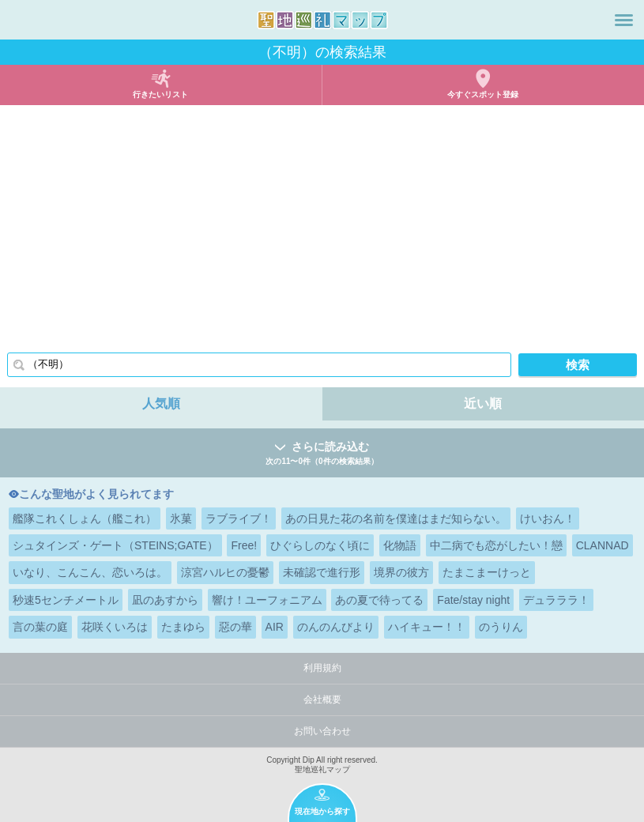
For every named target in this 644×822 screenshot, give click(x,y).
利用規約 (322, 668)
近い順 (483, 403)
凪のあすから (165, 600)
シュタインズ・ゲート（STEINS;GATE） (115, 545)
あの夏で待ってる (379, 600)
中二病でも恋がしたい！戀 (496, 545)
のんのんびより (336, 627)
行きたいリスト (160, 94)
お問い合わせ (322, 731)
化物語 (400, 545)
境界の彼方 (401, 572)
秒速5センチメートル (66, 600)
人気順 (161, 403)
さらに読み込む (322, 454)
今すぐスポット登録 (483, 94)
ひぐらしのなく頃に (320, 545)
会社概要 (322, 699)
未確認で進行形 (322, 572)
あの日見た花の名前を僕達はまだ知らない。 (396, 518)
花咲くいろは (115, 627)
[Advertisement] (322, 224)
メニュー (624, 20)
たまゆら (183, 627)
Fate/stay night (473, 600)
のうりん (501, 627)
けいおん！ (548, 518)
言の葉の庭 (40, 627)
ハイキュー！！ (427, 627)
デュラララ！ (556, 600)
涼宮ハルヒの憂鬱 (225, 572)
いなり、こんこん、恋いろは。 (90, 572)
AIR (275, 627)
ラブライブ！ (239, 518)
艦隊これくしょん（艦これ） (85, 518)
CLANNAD (603, 545)
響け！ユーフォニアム (267, 600)
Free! (244, 545)
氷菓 (181, 518)
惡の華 (235, 627)
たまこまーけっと (487, 572)
